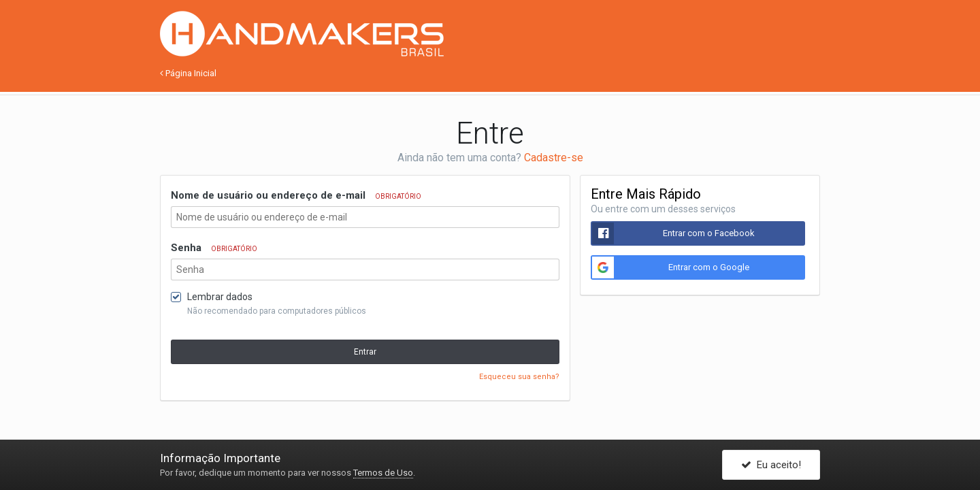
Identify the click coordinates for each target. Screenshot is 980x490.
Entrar (365, 352)
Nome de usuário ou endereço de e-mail (296, 195)
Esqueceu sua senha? (519, 377)
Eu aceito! (771, 465)
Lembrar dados (220, 297)
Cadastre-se (554, 158)
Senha (214, 248)
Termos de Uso (383, 473)
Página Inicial (188, 73)
